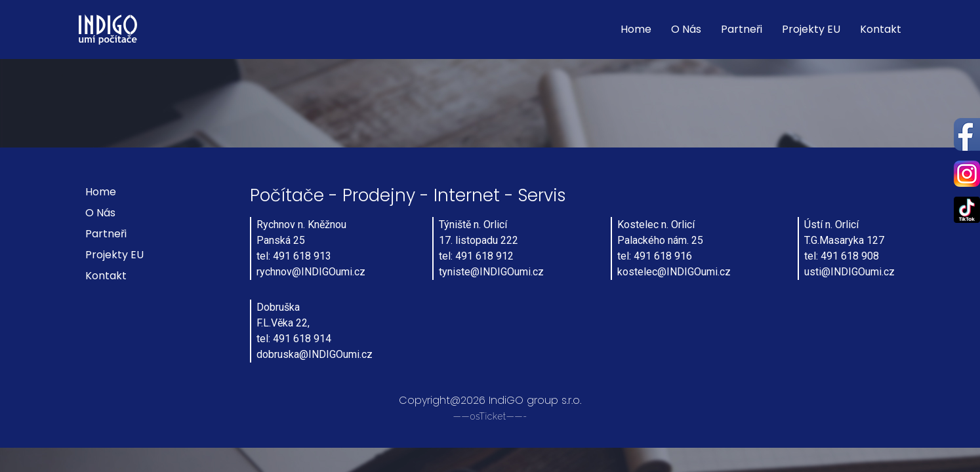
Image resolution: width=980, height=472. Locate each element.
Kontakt (881, 29)
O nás (686, 29)
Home (636, 29)
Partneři (742, 29)
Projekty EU (811, 29)
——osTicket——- (490, 416)
